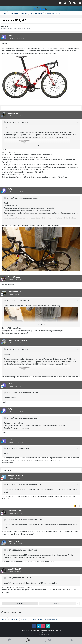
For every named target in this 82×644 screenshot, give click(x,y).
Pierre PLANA (13, 541)
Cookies (59, 630)
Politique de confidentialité (46, 630)
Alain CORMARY (14, 511)
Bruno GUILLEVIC (15, 277)
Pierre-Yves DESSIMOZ (17, 340)
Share (20, 603)
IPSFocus (33, 630)
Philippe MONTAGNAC (17, 476)
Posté (16, 38)
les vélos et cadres (24, 28)
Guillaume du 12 (14, 113)
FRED (6, 26)
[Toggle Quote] (5, 122)
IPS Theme (24, 630)
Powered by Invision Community (41, 634)
